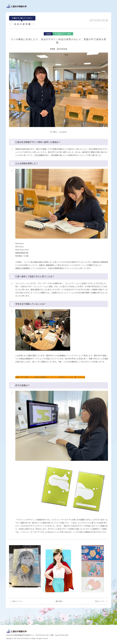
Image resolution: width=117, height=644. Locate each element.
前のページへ (17, 601)
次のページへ (100, 601)
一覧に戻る (58, 601)
